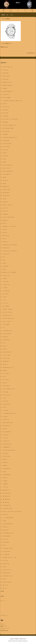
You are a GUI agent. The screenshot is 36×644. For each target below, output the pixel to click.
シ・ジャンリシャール (6, 315)
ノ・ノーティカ (4, 410)
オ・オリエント (4, 180)
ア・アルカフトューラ (6, 82)
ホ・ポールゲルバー (6, 499)
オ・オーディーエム (6, 190)
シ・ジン (3, 328)
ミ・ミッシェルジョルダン (7, 518)
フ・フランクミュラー (6, 444)
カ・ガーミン (4, 223)
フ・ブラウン (4, 459)
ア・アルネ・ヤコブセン (7, 85)
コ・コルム (3, 263)
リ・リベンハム (4, 561)
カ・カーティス (4, 211)
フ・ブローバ (4, 478)
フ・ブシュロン (4, 453)
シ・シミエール (4, 282)
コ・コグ (3, 260)
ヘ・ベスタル (11, 15)
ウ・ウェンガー (4, 113)
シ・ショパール (4, 294)
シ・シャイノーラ (5, 285)
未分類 (2, 591)
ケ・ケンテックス (5, 254)
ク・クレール (4, 233)
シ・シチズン (4, 279)
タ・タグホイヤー (5, 361)
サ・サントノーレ (5, 275)
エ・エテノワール (5, 147)
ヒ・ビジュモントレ (6, 426)
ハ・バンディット (5, 420)
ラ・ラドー (3, 545)
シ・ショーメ (4, 297)
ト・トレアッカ (4, 401)
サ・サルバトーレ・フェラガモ (8, 272)
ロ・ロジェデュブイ (6, 573)
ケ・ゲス (3, 257)
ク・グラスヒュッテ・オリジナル (9, 245)
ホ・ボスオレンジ (5, 490)
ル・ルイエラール (5, 564)
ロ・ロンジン (4, 588)
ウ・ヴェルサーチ (5, 141)
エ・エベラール (4, 156)
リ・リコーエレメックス (7, 548)
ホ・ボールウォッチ (6, 496)
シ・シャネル (4, 288)
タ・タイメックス (5, 358)
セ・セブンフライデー (6, 352)
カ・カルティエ (4, 202)
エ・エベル (3, 159)
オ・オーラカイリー (6, 196)
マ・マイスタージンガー (7, 508)
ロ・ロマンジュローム (6, 582)
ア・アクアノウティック (7, 67)
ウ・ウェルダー (4, 110)
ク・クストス (4, 229)
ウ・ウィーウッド (5, 107)
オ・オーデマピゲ (5, 193)
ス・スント (3, 343)
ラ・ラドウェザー (5, 542)
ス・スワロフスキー (6, 340)
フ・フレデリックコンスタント (8, 450)
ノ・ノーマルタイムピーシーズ (8, 413)
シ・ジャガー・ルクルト (7, 309)
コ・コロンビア (4, 266)
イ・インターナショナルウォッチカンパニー (11, 101)
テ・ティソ (3, 377)
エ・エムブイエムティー (7, 165)
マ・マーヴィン (4, 515)
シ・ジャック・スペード (7, 312)
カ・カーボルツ (4, 214)
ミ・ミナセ (3, 521)
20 (34, 53)
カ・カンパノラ (4, 208)
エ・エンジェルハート (6, 174)
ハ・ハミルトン (4, 416)
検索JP (2, 596)
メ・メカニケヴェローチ (7, 524)
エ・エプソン (4, 153)
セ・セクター (4, 349)
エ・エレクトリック (6, 168)
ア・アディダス (4, 73)
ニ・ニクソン (4, 407)
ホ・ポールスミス (5, 502)
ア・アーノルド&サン (6, 98)
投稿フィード (4, 626)
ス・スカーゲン (4, 337)
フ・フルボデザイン (6, 447)
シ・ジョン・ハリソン (6, 321)
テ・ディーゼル (4, 392)
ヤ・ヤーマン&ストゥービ (7, 533)
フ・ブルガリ (4, 466)
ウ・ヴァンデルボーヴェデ (7, 128)
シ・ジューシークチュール (7, 318)
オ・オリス (3, 183)
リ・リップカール (5, 554)
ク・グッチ (3, 239)
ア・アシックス (4, 70)
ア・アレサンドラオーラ (7, 91)
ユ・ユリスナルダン (6, 536)
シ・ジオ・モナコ (5, 306)
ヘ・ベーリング (4, 487)
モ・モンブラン (4, 530)
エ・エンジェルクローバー (7, 171)
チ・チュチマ (4, 370)
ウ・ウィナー (4, 104)
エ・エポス (3, 162)
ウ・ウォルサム (4, 116)
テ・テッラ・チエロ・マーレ (8, 389)
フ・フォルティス (5, 441)
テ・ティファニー (5, 380)
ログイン (3, 624)
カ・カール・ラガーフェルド (8, 217)
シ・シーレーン (4, 303)
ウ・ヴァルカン (4, 122)
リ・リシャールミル (6, 551)
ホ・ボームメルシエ (6, 493)
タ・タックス (4, 364)
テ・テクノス (4, 383)
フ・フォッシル (4, 438)
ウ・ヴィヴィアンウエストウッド (9, 137)
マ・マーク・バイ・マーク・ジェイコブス (11, 512)
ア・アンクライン (5, 95)
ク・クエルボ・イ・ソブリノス (8, 226)
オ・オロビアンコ (5, 187)
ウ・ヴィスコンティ (6, 131)
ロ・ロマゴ (3, 579)
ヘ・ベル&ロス (4, 484)
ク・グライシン (4, 242)
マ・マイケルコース (6, 505)
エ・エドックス (4, 150)
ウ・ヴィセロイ (4, 134)
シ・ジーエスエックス (6, 331)
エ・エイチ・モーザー (6, 144)
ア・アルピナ (4, 88)
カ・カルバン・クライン (7, 205)
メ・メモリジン (4, 527)
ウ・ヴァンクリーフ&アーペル (8, 125)
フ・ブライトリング (6, 456)
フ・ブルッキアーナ (6, 469)
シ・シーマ (3, 300)
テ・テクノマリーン (6, 386)
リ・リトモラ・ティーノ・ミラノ (9, 558)
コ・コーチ (3, 269)
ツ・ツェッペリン (5, 374)
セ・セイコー (4, 346)
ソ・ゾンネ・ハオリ (6, 355)
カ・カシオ (3, 199)
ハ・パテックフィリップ (7, 423)
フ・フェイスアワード (6, 432)
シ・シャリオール (5, 291)
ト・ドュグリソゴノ (6, 404)
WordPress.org (4, 631)
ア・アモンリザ (4, 79)
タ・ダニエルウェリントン (7, 367)
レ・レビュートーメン (6, 570)
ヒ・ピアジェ (4, 429)
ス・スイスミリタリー (6, 334)
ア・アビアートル (5, 76)
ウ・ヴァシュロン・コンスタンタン (9, 119)
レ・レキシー (4, 567)
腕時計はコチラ (4, 47)
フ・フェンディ (4, 435)
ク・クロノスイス (5, 236)
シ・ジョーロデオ (5, 324)
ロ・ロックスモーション (7, 576)
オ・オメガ (3, 177)
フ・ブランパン (4, 462)
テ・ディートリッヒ (6, 395)
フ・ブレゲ (3, 472)
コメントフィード (5, 628)
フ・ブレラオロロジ (6, 475)
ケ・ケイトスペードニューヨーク (9, 251)
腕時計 (4, 15)
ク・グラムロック (5, 248)
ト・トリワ (3, 398)
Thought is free (25, 641)
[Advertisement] (11, 610)
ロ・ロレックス (4, 585)
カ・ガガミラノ (4, 220)
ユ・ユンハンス (4, 539)
